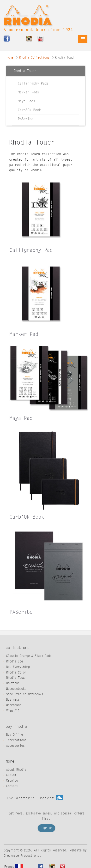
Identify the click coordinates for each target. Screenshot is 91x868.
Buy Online (14, 735)
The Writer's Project (35, 798)
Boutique (13, 683)
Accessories (15, 746)
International (17, 740)
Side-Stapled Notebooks (24, 694)
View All (13, 711)
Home (10, 58)
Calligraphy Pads (33, 83)
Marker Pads (28, 92)
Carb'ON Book (29, 110)
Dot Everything (18, 667)
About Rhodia (16, 770)
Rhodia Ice (14, 662)
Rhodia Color (16, 673)
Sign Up (46, 828)
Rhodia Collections (34, 58)
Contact (12, 786)
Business (13, 700)
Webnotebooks (16, 689)
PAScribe (25, 119)
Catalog (12, 781)
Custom (11, 775)
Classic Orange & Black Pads (29, 656)
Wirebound (14, 705)
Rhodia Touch (16, 678)
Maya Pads (26, 101)
